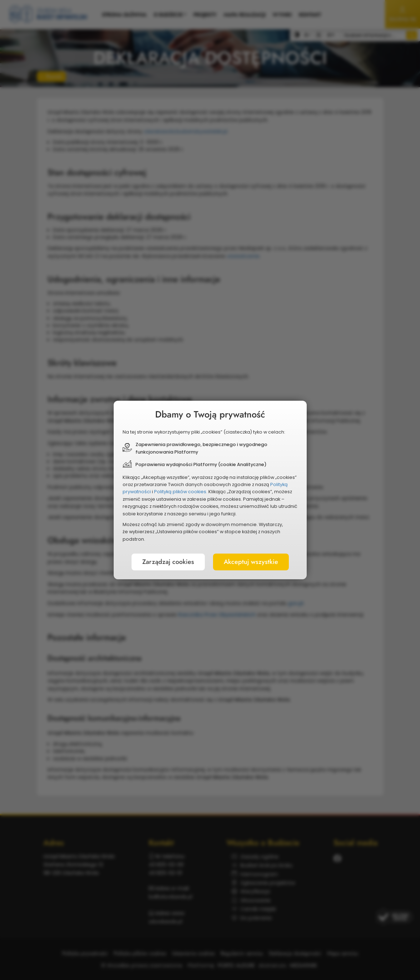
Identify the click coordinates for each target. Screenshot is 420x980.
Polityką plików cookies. (181, 492)
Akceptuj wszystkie (251, 562)
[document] (210, 490)
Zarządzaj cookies (168, 562)
